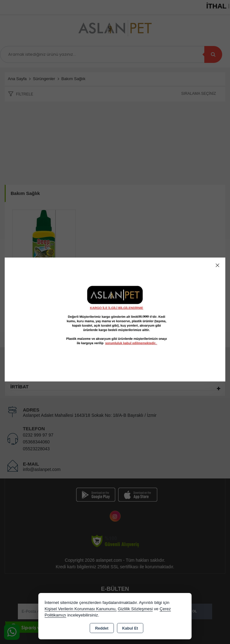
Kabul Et (130, 628)
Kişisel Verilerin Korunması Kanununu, (81, 609)
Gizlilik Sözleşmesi (135, 609)
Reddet (102, 628)
